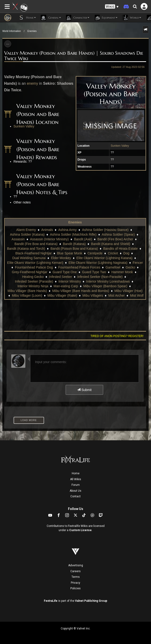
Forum (76, 485)
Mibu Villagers (93, 295)
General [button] (51, 18)
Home (76, 473)
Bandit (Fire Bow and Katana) (36, 244)
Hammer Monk (122, 272)
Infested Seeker (60, 277)
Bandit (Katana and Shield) (111, 244)
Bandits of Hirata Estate (120, 249)
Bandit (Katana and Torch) (26, 249)
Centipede (95, 253)
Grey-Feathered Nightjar (29, 272)
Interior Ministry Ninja (33, 286)
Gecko (130, 267)
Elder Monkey (61, 258)
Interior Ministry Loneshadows (108, 281)
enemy (32, 83)
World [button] (132, 18)
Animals (47, 230)
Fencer (138, 263)
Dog (126, 253)
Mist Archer (117, 295)
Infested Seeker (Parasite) (34, 281)
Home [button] (27, 18)
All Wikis (76, 479)
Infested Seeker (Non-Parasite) (100, 277)
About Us (75, 491)
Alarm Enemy (26, 230)
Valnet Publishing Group (91, 601)
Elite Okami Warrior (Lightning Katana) (104, 258)
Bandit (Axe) (83, 239)
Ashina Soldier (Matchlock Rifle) (73, 234)
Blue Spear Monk (70, 253)
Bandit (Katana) (74, 244)
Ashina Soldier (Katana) (27, 234)
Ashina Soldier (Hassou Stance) (105, 230)
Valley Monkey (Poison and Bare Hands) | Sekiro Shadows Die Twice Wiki (74, 56)
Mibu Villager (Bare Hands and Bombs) (81, 291)
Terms (76, 577)
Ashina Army (67, 230)
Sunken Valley (120, 146)
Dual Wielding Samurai (29, 258)
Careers (75, 571)
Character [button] (77, 18)
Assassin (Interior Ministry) (49, 239)
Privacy (75, 583)
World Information (12, 31)
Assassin (18, 239)
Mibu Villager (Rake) (62, 295)
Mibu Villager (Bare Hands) (27, 291)
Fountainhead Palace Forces (79, 267)
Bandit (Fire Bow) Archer (115, 239)
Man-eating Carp (66, 286)
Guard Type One (65, 272)
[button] (112, 7)
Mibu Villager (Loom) (27, 295)
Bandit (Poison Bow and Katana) (74, 249)
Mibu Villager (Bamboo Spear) (105, 286)
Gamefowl (113, 267)
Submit (84, 390)
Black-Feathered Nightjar (34, 253)
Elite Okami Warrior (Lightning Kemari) (35, 263)
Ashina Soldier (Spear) (118, 234)
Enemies (32, 31)
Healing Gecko (33, 277)
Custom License (80, 530)
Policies (75, 588)
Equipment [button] (106, 18)
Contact (75, 496)
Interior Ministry (70, 281)
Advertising (76, 565)
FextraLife (51, 601)
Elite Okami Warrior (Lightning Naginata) (98, 263)
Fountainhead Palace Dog (34, 267)
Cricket (113, 253)
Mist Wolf (137, 295)
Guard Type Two (94, 272)
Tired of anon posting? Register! (117, 336)
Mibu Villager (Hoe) (128, 291)
